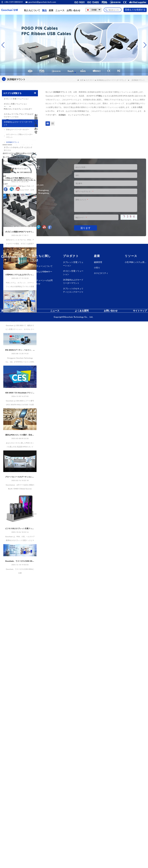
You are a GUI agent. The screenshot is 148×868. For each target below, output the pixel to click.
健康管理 (98, 809)
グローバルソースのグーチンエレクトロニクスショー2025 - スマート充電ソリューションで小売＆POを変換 (20, 539)
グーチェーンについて (42, 813)
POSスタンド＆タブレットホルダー (18, 109)
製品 (44, 10)
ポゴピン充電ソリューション (15, 104)
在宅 (80, 80)
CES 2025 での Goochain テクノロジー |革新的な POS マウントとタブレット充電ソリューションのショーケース (20, 455)
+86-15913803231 (12, 2)
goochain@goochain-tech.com (41, 2)
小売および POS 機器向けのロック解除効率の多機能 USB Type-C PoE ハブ (20, 241)
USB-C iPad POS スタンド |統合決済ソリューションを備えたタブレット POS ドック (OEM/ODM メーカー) (24, 160)
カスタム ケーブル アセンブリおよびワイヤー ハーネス (19, 115)
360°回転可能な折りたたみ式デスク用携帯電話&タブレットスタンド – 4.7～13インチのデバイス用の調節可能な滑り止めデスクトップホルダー (24, 172)
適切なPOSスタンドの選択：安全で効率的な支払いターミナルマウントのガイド (20, 497)
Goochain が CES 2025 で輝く (20, 380)
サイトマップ (140, 857)
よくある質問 (82, 857)
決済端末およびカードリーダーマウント (111, 80)
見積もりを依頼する (135, 10)
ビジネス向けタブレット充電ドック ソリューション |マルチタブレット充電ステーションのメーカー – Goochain (20, 591)
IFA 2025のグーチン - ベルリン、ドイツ (20, 412)
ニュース (60, 10)
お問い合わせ (73, 10)
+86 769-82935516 (26, 726)
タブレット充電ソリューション (16, 99)
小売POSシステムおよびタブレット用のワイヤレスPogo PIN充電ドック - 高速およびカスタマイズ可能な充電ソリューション (20, 337)
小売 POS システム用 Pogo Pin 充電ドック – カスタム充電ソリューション (135, 809)
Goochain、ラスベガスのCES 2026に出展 (20, 624)
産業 (51, 10)
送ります (86, 774)
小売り (97, 814)
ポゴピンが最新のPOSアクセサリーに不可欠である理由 (20, 294)
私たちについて (32, 10)
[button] (73, 73)
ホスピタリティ (101, 820)
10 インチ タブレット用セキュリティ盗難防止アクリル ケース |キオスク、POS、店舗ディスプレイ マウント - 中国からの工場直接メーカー (24, 185)
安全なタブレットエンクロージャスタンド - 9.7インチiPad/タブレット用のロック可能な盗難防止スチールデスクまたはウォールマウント (24, 198)
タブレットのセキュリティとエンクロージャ (18, 149)
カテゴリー (90, 80)
